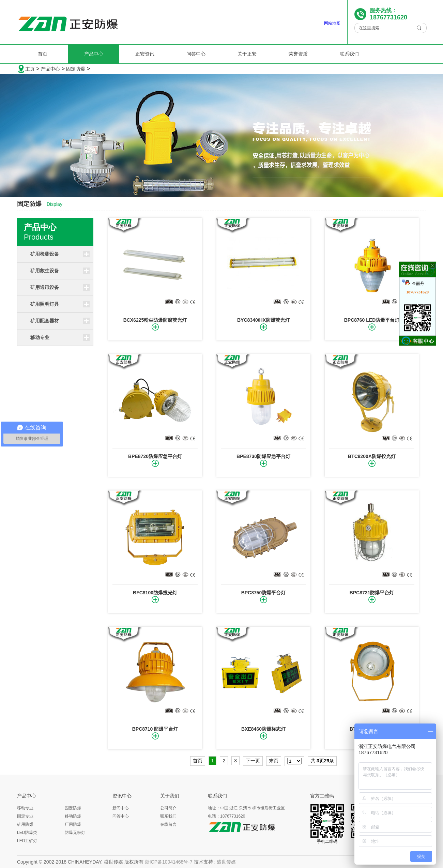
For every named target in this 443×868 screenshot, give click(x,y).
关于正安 (247, 54)
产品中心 (94, 54)
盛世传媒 (226, 862)
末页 (274, 761)
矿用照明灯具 (45, 304)
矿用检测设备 (45, 254)
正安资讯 (145, 54)
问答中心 (196, 54)
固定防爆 (76, 69)
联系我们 (349, 54)
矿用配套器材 (45, 321)
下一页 (253, 761)
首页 (43, 54)
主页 (30, 69)
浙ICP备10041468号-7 (169, 862)
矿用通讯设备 (45, 287)
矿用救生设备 (45, 271)
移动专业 (40, 337)
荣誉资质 (298, 54)
